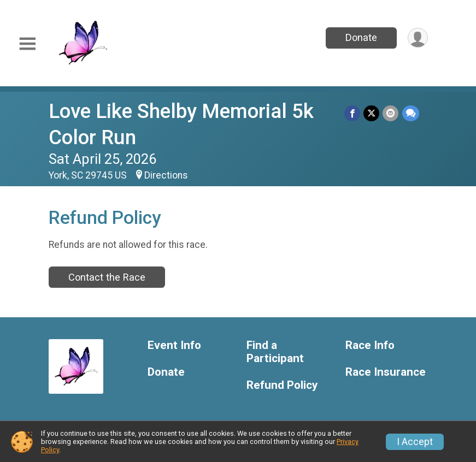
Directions (166, 175)
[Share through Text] (411, 113)
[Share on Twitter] (372, 113)
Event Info (174, 345)
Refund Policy (282, 385)
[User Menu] (418, 38)
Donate (361, 37)
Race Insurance (386, 372)
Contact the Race (107, 277)
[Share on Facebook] (353, 113)
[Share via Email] (391, 113)
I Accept (415, 442)
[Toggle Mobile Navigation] (27, 44)
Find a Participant (275, 352)
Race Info (370, 345)
